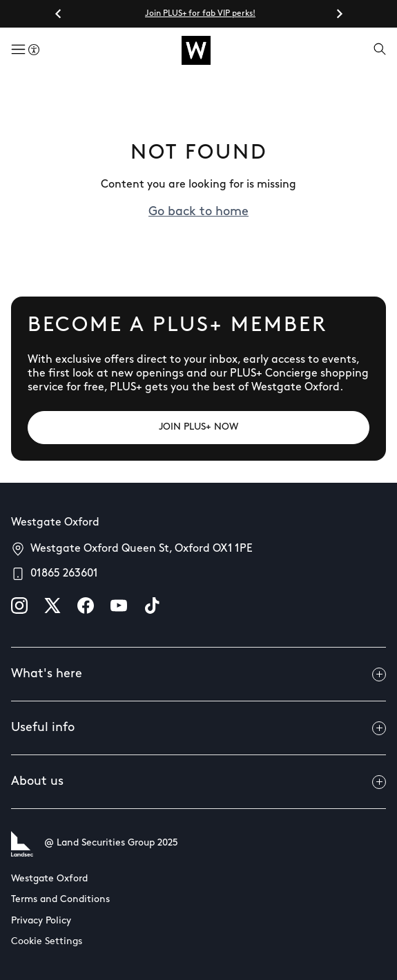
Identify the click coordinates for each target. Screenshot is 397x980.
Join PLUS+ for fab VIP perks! (200, 14)
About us (198, 782)
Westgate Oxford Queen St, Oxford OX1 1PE (142, 549)
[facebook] (86, 606)
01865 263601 (64, 574)
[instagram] (19, 606)
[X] (52, 606)
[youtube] (119, 606)
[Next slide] (339, 14)
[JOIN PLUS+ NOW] (198, 428)
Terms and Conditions (60, 900)
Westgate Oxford (49, 879)
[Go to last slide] (59, 14)
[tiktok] (152, 606)
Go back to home (198, 212)
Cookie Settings (47, 942)
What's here (198, 674)
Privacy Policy (41, 921)
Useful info (198, 728)
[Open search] (380, 50)
